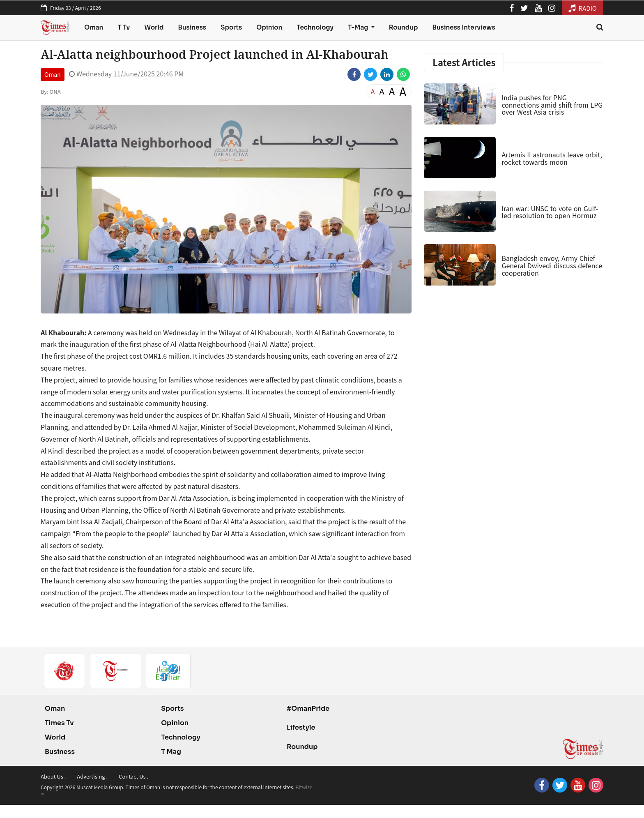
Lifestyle (301, 727)
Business (192, 27)
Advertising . (92, 776)
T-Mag (359, 27)
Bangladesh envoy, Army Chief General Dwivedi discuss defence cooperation (552, 265)
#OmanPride (308, 709)
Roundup (404, 27)
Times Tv (59, 723)
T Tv (124, 27)
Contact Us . (133, 776)
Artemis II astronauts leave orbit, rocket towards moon (552, 158)
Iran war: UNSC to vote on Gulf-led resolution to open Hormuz (550, 212)
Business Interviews (464, 27)
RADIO (583, 8)
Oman (94, 27)
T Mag (171, 752)
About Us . (53, 776)
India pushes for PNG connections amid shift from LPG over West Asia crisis (552, 105)
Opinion (269, 27)
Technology (315, 27)
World (154, 27)
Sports (231, 27)
